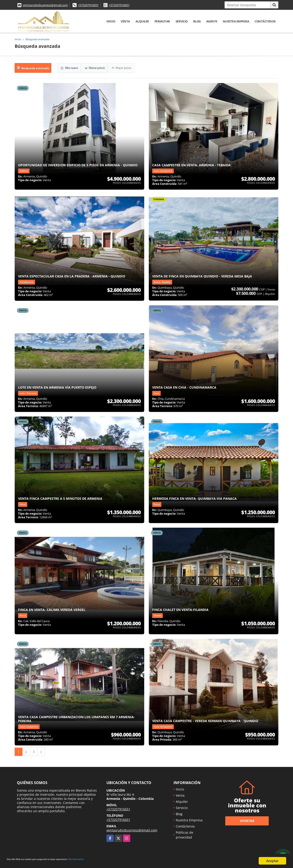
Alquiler (142, 21)
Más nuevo (68, 67)
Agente (212, 21)
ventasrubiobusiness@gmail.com (45, 5)
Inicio (111, 21)
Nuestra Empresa (236, 21)
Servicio (182, 21)
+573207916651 (88, 5)
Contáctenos (265, 21)
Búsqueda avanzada (38, 39)
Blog (197, 21)
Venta (125, 21)
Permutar (162, 21)
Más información (122, 861)
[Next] (41, 750)
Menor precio (94, 67)
